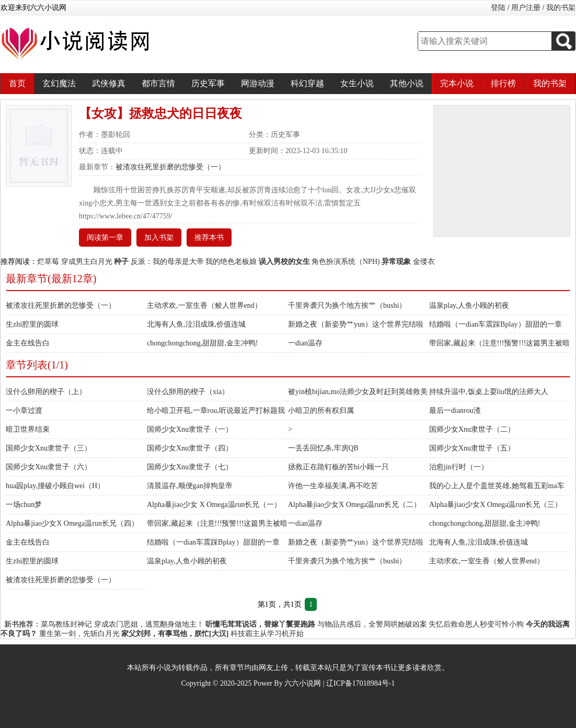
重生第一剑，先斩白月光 (79, 634)
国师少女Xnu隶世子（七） (190, 467)
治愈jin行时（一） (459, 467)
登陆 (498, 8)
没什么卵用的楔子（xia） (188, 392)
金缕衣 (424, 262)
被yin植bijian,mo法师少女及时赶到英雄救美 (358, 392)
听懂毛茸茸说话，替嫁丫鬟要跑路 (260, 624)
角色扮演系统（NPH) (346, 262)
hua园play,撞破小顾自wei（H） (55, 486)
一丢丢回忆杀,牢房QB (323, 448)
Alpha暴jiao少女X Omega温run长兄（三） (496, 505)
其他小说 (407, 83)
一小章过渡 (24, 411)
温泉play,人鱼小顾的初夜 (469, 305)
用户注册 (526, 8)
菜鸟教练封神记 (66, 624)
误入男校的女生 (284, 262)
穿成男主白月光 (87, 262)
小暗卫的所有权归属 (321, 411)
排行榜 (503, 83)
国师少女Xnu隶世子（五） (472, 448)
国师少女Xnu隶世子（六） (49, 467)
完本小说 (457, 83)
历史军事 (208, 83)
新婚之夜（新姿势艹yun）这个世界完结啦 (356, 324)
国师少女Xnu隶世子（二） (472, 429)
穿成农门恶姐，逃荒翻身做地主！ (149, 624)
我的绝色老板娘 (231, 262)
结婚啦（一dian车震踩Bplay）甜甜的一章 (496, 324)
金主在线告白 (28, 343)
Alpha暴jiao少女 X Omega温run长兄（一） (214, 505)
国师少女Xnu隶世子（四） (190, 448)
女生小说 (357, 83)
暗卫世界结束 (28, 429)
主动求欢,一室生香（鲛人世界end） (204, 305)
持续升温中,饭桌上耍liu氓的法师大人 (489, 392)
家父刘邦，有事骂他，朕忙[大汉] (175, 634)
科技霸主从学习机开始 (267, 634)
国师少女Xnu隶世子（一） (190, 429)
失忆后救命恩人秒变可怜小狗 (476, 624)
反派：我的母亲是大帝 (167, 262)
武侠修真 (109, 83)
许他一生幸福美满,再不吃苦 (333, 486)
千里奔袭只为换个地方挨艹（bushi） (347, 305)
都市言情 (158, 83)
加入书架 (159, 238)
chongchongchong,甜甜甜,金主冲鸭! (202, 343)
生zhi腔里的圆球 (32, 324)
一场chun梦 (24, 505)
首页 (17, 83)
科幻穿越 (307, 83)
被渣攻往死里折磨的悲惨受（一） (170, 167)
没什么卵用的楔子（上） (46, 392)
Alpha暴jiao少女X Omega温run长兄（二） (354, 505)
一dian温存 (305, 343)
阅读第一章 (105, 238)
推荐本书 (209, 238)
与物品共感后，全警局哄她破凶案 (372, 624)
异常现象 (396, 262)
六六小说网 (303, 683)
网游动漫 (258, 83)
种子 (121, 262)
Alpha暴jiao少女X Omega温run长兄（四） (72, 523)
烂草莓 (48, 262)
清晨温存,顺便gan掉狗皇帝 (190, 486)
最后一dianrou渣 (455, 411)
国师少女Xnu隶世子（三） (49, 448)
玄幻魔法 (59, 83)
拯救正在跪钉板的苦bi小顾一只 (338, 467)
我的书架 (561, 8)
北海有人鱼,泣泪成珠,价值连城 (196, 324)
